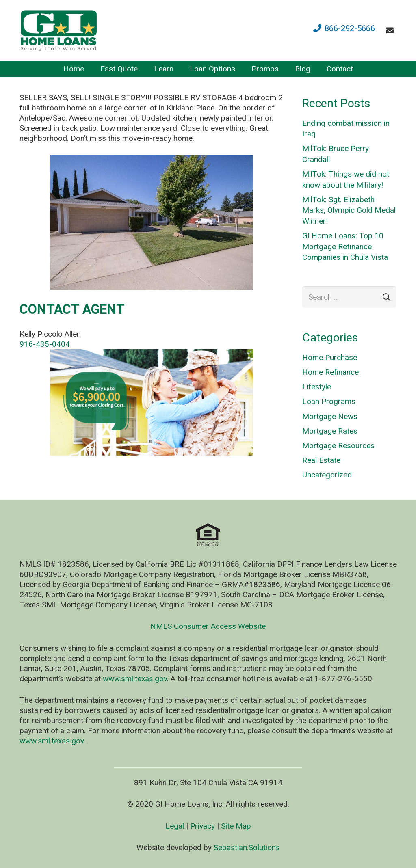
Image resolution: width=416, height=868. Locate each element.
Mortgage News (330, 416)
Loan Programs (329, 401)
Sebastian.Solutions (247, 847)
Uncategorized (327, 475)
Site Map (236, 826)
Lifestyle (317, 387)
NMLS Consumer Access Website (208, 626)
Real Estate (321, 460)
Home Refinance (330, 372)
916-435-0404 (45, 344)
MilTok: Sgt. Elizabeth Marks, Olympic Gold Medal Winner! (349, 210)
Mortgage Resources (338, 446)
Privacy (203, 826)
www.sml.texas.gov (135, 679)
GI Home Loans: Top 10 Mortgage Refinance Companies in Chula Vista (345, 246)
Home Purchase (330, 357)
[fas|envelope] (391, 30)
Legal (175, 826)
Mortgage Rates (330, 431)
